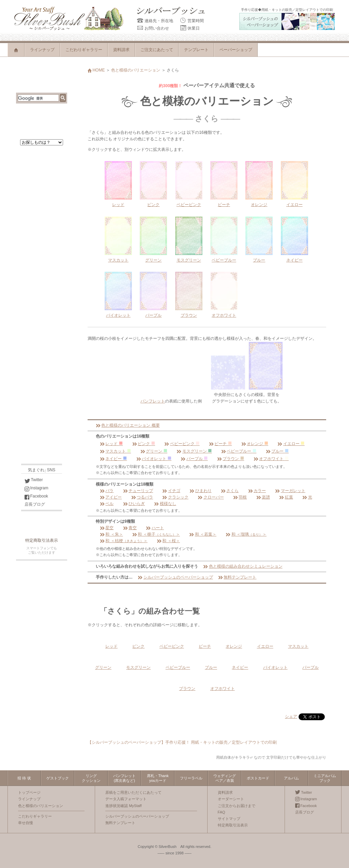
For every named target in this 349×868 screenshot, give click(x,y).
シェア (291, 716)
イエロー (291, 444)
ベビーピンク (182, 444)
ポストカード (258, 778)
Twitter (34, 480)
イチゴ (171, 491)
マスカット (115, 451)
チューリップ (138, 491)
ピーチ (220, 444)
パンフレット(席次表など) (124, 778)
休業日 (190, 28)
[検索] (38, 98)
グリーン (154, 451)
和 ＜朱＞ (111, 534)
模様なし (165, 504)
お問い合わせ (153, 28)
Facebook (36, 496)
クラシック (175, 497)
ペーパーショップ (236, 50)
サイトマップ (229, 819)
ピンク (144, 444)
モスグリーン (194, 451)
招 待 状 (24, 778)
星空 (107, 528)
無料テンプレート (237, 577)
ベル (107, 504)
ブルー (277, 451)
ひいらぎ (134, 504)
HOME (96, 70)
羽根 (240, 497)
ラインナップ (42, 50)
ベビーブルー (239, 451)
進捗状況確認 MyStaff (123, 806)
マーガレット (290, 491)
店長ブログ (35, 504)
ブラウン (231, 459)
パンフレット (153, 401)
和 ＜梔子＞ (156, 534)
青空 (130, 528)
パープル (194, 459)
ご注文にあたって (157, 50)
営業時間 (192, 21)
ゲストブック (58, 778)
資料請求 (121, 50)
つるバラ (142, 497)
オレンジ (255, 444)
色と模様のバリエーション (136, 70)
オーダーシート (231, 799)
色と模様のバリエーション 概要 (128, 425)
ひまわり (200, 491)
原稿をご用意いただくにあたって (133, 792)
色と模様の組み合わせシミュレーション (243, 566)
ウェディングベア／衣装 (225, 778)
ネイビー (113, 459)
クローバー (211, 497)
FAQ (222, 812)
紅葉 (286, 497)
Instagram (36, 488)
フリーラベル (191, 778)
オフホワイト (271, 459)
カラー (257, 491)
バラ (107, 491)
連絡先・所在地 (155, 21)
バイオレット (154, 459)
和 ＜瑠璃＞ (246, 534)
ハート (155, 528)
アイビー (111, 497)
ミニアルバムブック (325, 778)
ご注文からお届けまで (237, 806)
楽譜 (263, 497)
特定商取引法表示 (42, 540)
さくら (230, 491)
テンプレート (196, 50)
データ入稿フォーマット (126, 799)
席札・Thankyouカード (158, 778)
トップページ (29, 792)
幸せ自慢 (26, 823)
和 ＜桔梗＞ (124, 541)
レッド (111, 444)
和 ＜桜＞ (168, 541)
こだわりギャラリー (84, 50)
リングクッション (91, 778)
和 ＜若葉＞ (203, 534)
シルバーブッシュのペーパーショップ (175, 577)
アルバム (291, 778)
